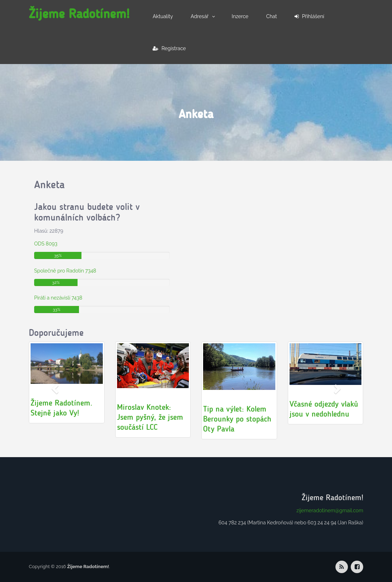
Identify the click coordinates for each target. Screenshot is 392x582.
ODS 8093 (46, 244)
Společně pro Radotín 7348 (65, 271)
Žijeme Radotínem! (79, 14)
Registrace (169, 48)
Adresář (200, 16)
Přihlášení (309, 16)
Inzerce (240, 16)
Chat (271, 16)
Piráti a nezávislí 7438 (58, 298)
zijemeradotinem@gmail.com (330, 510)
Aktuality (163, 16)
